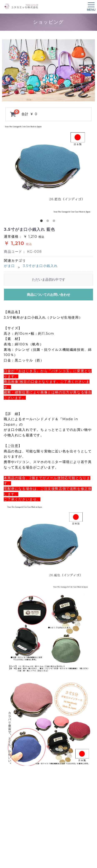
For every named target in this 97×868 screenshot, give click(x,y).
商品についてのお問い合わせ (48, 295)
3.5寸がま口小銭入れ (40, 266)
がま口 (9, 266)
